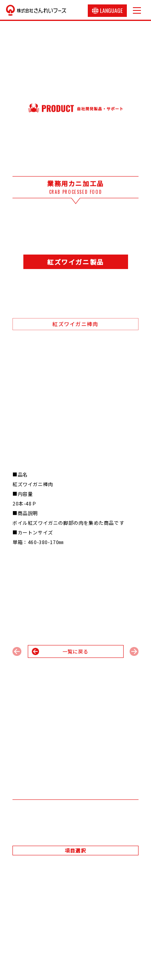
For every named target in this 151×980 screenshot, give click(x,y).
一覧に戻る (76, 651)
